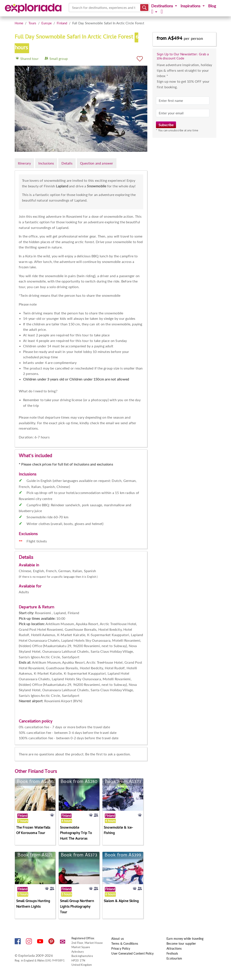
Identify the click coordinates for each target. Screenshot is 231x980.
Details (67, 163)
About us (118, 939)
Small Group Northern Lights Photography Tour (77, 907)
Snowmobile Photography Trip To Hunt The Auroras (76, 833)
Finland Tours (43, 772)
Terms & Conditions (125, 944)
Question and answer (97, 163)
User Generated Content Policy (132, 953)
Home (19, 23)
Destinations (163, 6)
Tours (32, 23)
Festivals (172, 953)
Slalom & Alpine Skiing (121, 901)
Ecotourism (174, 958)
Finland (62, 23)
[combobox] (72, 8)
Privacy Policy (121, 948)
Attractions (174, 948)
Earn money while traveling (185, 939)
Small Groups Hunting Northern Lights (33, 904)
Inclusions (46, 163)
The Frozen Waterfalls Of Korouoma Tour (33, 831)
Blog (212, 6)
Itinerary (24, 163)
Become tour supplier (181, 944)
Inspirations (191, 6)
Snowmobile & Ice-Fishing (118, 831)
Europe (47, 23)
